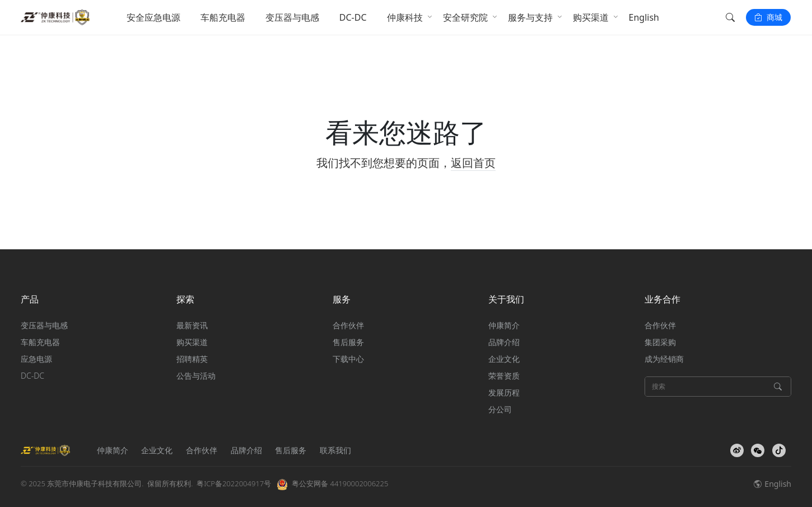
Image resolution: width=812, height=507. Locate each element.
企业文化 (504, 359)
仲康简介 (504, 325)
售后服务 (348, 342)
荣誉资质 (504, 376)
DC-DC (353, 17)
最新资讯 (192, 325)
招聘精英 (192, 359)
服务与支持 (530, 17)
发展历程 (504, 392)
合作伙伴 (348, 325)
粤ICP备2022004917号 (234, 483)
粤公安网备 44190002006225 (340, 483)
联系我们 (335, 450)
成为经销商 (664, 359)
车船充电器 (223, 17)
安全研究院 (465, 17)
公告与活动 (196, 376)
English (644, 17)
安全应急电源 (153, 17)
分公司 (500, 409)
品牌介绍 (504, 342)
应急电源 (36, 359)
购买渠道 (591, 17)
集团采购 (660, 342)
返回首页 (473, 163)
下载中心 (348, 359)
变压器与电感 (292, 17)
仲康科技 (405, 17)
